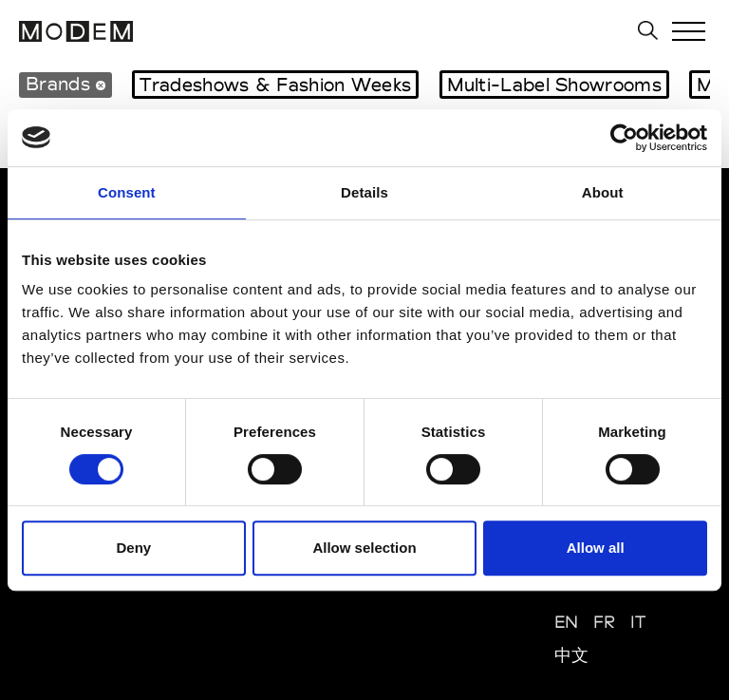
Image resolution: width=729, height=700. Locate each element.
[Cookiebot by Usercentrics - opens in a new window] (624, 138)
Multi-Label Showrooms (554, 85)
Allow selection (364, 548)
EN (567, 622)
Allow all (596, 548)
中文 (572, 655)
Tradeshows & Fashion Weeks (275, 85)
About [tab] (603, 192)
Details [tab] (364, 192)
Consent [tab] (127, 192)
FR (605, 622)
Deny (133, 548)
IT (638, 622)
